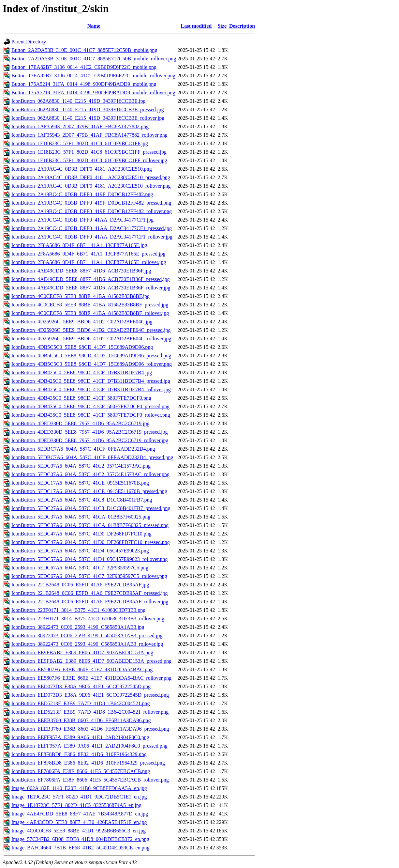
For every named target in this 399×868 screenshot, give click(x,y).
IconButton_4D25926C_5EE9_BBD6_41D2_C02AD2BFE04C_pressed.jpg (91, 330)
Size (222, 26)
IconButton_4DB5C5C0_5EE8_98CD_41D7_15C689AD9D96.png (82, 347)
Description (242, 26)
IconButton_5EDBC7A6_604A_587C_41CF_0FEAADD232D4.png (83, 449)
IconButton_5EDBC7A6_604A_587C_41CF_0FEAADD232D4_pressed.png (92, 457)
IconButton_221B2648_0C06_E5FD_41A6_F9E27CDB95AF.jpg (80, 585)
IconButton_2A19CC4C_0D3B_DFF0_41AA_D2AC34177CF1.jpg (82, 220)
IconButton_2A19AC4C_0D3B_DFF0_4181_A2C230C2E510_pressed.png (91, 177)
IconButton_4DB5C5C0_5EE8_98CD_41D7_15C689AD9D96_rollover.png (92, 364)
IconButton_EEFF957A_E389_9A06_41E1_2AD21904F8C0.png (80, 737)
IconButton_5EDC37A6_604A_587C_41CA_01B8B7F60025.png (81, 517)
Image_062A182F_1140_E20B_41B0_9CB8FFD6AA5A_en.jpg (79, 788)
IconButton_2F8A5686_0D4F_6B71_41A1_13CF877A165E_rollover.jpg (89, 262)
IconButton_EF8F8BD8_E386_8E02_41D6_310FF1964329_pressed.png (88, 763)
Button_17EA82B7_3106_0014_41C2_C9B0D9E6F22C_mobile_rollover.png (93, 76)
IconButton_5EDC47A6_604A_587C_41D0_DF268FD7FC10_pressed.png (91, 542)
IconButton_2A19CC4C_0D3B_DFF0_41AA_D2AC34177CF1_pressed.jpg (92, 228)
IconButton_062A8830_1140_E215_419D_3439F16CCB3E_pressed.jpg (88, 109)
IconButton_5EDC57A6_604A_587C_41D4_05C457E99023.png (80, 551)
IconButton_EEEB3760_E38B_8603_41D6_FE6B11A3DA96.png (81, 720)
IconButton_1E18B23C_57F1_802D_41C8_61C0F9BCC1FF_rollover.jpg (89, 160)
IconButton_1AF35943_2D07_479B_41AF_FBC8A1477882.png (80, 126)
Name (94, 26)
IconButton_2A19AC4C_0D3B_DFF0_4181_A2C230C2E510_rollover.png (91, 186)
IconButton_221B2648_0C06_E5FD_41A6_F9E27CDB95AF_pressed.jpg (90, 593)
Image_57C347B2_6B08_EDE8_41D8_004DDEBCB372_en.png (80, 839)
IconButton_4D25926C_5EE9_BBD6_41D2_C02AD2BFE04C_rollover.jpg (91, 339)
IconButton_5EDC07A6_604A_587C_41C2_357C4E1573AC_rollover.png (90, 474)
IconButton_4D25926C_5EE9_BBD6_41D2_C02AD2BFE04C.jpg (82, 322)
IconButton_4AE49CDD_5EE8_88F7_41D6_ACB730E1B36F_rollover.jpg (91, 288)
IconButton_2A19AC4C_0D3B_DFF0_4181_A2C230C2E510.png (82, 169)
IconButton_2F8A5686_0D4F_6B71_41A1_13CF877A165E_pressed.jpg (88, 254)
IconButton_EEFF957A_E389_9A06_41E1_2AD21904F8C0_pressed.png (89, 746)
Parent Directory (29, 42)
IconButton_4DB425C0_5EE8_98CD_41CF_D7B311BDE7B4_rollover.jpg (91, 389)
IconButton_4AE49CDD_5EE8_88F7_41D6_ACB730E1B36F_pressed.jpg (91, 279)
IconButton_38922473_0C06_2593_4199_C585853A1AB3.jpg (78, 627)
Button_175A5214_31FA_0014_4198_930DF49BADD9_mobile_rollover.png (93, 93)
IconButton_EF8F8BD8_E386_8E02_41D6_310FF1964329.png (79, 754)
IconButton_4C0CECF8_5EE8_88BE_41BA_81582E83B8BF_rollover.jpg (90, 313)
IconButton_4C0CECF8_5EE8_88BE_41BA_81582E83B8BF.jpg (81, 296)
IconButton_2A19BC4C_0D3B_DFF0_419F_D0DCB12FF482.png (82, 194)
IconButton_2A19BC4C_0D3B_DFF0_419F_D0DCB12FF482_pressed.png (91, 203)
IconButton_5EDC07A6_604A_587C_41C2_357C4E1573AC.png (81, 466)
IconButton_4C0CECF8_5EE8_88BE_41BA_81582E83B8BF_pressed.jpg (90, 305)
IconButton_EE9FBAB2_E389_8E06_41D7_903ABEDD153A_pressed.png (91, 661)
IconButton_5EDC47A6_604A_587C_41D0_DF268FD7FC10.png (81, 534)
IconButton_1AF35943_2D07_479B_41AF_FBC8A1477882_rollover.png (89, 135)
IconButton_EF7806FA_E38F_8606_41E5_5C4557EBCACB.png (81, 771)
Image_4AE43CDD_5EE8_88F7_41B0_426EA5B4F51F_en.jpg (79, 822)
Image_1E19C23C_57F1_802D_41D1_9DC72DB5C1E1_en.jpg (79, 797)
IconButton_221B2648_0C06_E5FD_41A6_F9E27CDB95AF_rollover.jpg (90, 602)
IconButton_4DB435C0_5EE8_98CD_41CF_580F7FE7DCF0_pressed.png (90, 406)
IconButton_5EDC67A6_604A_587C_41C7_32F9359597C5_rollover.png (89, 576)
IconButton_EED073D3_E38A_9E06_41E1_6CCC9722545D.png (81, 686)
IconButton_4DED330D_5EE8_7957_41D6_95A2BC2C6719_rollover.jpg (90, 440)
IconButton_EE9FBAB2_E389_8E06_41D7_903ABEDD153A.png (82, 652)
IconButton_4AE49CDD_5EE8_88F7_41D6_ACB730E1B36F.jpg (81, 271)
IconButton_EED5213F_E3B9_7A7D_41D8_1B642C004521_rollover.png (90, 712)
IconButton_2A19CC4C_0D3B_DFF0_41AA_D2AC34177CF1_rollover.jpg (92, 237)
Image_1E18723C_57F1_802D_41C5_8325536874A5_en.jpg (76, 805)
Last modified (196, 26)
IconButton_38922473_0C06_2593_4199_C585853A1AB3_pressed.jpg (87, 635)
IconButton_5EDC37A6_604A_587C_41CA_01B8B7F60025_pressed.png (90, 525)
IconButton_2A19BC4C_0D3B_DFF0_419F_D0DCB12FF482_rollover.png (92, 211)
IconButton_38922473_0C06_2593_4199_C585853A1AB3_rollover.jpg (87, 644)
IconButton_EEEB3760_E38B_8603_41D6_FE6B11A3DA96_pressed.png (90, 729)
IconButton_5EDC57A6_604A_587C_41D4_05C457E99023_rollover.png (90, 559)
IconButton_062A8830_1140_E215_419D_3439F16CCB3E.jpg (78, 101)
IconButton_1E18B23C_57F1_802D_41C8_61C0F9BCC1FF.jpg (80, 143)
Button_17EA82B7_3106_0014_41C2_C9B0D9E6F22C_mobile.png (84, 67)
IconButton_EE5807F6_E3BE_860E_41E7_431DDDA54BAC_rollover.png (91, 678)
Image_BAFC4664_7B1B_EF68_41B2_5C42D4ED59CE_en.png (81, 848)
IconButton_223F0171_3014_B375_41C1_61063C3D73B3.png (78, 610)
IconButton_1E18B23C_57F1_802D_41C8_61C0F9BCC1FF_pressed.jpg (89, 152)
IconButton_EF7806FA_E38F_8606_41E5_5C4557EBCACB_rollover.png (90, 780)
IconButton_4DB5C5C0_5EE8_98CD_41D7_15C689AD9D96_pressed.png (91, 356)
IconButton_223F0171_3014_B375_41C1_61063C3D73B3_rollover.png (88, 619)
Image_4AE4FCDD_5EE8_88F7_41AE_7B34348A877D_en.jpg (80, 814)
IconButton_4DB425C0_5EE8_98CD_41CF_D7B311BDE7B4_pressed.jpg (91, 381)
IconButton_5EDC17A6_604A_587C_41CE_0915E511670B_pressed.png (89, 491)
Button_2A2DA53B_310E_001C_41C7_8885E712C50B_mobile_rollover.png (94, 59)
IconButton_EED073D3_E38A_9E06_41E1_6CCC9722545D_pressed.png (90, 695)
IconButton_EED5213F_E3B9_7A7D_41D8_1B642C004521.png (81, 703)
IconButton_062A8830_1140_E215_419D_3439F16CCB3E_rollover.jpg (88, 118)
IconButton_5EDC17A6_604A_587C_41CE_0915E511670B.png (80, 483)
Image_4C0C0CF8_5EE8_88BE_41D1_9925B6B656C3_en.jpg (79, 831)
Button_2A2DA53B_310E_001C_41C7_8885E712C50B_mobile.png (84, 50)
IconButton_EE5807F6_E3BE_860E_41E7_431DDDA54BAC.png (82, 669)
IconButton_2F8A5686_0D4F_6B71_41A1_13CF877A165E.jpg (79, 245)
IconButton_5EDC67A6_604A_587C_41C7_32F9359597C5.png (80, 568)
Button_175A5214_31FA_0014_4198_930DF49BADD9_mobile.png (84, 84)
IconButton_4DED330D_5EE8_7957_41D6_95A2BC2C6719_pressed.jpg (90, 432)
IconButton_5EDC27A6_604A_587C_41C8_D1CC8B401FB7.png (82, 500)
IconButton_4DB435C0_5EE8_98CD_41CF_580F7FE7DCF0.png (81, 398)
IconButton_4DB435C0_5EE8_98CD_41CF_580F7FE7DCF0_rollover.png (91, 415)
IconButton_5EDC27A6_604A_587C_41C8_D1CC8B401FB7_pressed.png (91, 508)
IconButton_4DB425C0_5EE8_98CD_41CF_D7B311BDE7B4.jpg (82, 372)
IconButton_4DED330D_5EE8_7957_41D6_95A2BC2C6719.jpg (81, 423)
